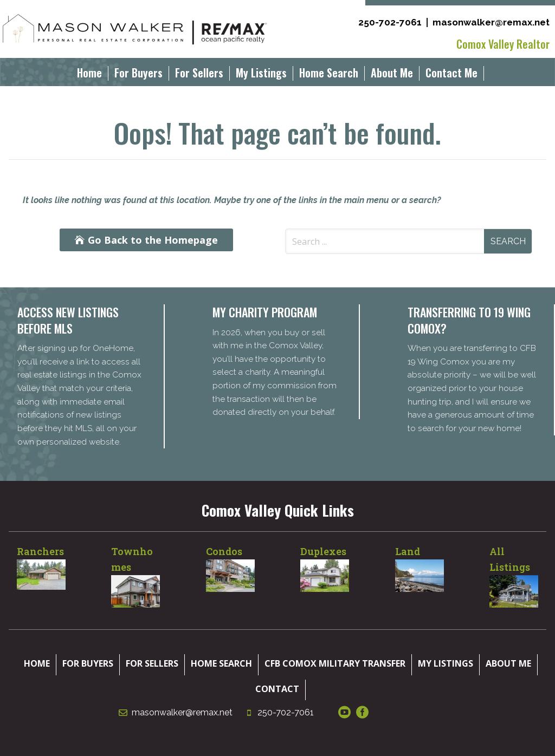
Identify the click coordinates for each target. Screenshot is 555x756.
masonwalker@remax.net (491, 22)
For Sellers (199, 75)
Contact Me (451, 75)
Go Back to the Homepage (153, 240)
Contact (277, 689)
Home (89, 75)
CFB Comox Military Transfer (335, 663)
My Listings (261, 75)
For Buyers (138, 75)
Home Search (329, 75)
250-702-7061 (390, 22)
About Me (392, 75)
